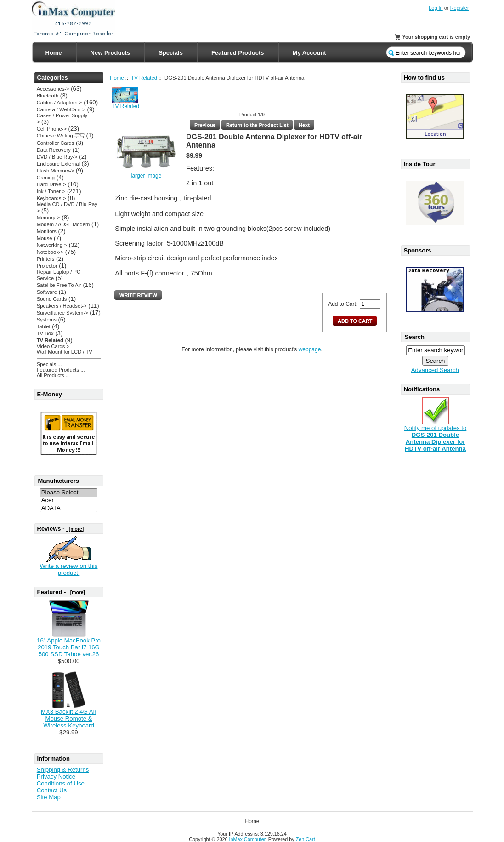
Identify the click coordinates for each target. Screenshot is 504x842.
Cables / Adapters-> (59, 103)
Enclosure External (58, 164)
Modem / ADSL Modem (63, 224)
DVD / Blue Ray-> (57, 157)
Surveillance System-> (62, 313)
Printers (46, 259)
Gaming (46, 178)
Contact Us (52, 790)
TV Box (45, 333)
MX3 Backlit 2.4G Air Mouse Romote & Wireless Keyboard (69, 719)
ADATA (69, 508)
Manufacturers (59, 481)
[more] (75, 529)
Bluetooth (48, 96)
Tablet (44, 326)
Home (54, 53)
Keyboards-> (51, 198)
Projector (47, 266)
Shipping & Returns (63, 770)
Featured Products (238, 53)
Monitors (47, 231)
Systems (47, 320)
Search (415, 337)
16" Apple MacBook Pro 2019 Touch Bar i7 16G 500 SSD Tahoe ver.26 (69, 647)
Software (47, 292)
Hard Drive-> (51, 184)
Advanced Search (435, 370)
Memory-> (48, 218)
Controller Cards (56, 143)
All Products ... (53, 375)
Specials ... (49, 364)
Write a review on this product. (69, 569)
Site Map (49, 797)
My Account (309, 53)
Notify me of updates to (436, 435)
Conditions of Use (61, 783)
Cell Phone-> (52, 129)
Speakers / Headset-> (62, 306)
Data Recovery (54, 150)
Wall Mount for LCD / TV (65, 352)
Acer (69, 501)
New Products (110, 53)
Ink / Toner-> (51, 191)
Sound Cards (52, 299)
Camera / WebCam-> (61, 109)
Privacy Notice (56, 776)
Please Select (69, 493)
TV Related (144, 78)
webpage (310, 349)
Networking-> (52, 245)
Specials (171, 53)
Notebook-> (50, 252)
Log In (436, 8)
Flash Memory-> (55, 171)
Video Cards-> (53, 346)
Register (460, 8)
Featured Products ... (61, 370)
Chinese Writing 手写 (61, 136)
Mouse (45, 238)
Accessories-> (53, 89)
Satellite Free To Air (59, 285)
